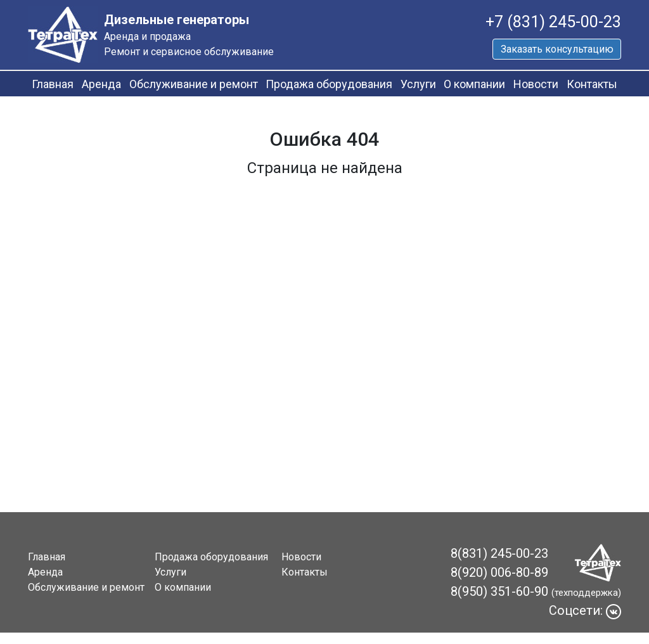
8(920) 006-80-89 (499, 572)
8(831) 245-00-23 (499, 553)
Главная (53, 84)
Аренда (101, 84)
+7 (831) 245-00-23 (553, 22)
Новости (536, 84)
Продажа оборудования (329, 84)
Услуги (418, 84)
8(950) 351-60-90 (499, 591)
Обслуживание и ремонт (194, 84)
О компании (474, 84)
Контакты (592, 84)
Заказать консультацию (557, 49)
